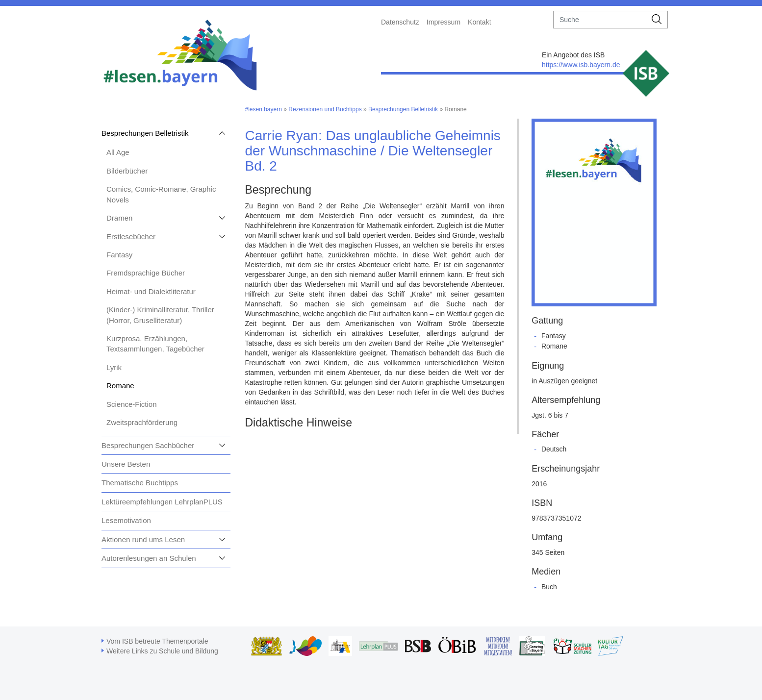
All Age (118, 152)
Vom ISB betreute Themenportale (157, 641)
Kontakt (479, 22)
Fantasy (119, 255)
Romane (120, 386)
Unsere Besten (126, 464)
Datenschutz (400, 22)
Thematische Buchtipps (140, 483)
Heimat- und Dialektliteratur (151, 291)
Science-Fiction (132, 404)
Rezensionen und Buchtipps (325, 109)
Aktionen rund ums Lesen (143, 539)
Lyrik (114, 367)
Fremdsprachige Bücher (146, 273)
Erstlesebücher (131, 237)
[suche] (600, 20)
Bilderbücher (127, 171)
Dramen (119, 218)
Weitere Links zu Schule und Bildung (162, 651)
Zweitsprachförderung (142, 422)
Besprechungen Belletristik (145, 133)
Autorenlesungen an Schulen (149, 558)
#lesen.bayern (264, 109)
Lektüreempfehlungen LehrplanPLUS (162, 502)
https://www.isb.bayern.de (581, 65)
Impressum (444, 22)
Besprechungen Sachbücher (148, 445)
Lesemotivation (126, 520)
